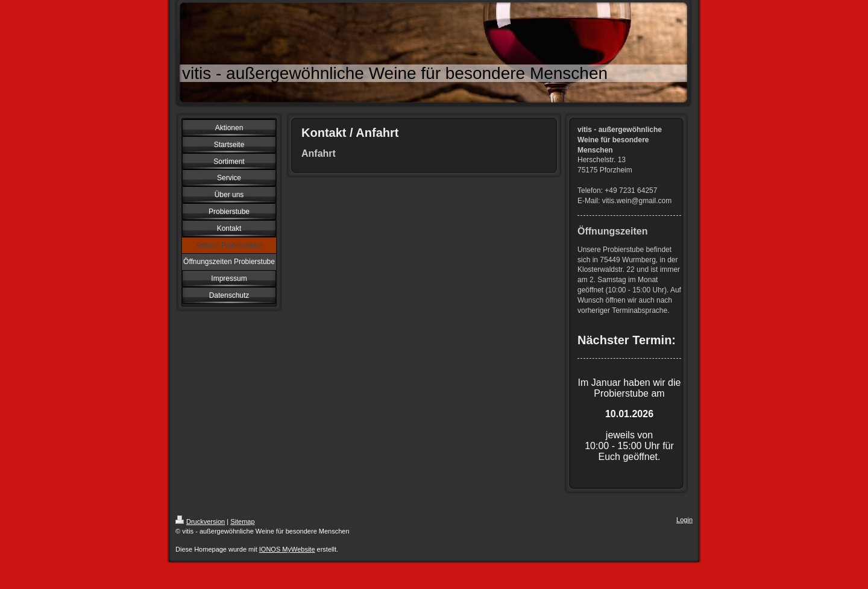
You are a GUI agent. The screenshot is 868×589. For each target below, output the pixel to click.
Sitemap (242, 521)
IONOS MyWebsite (287, 549)
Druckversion (200, 521)
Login (684, 520)
